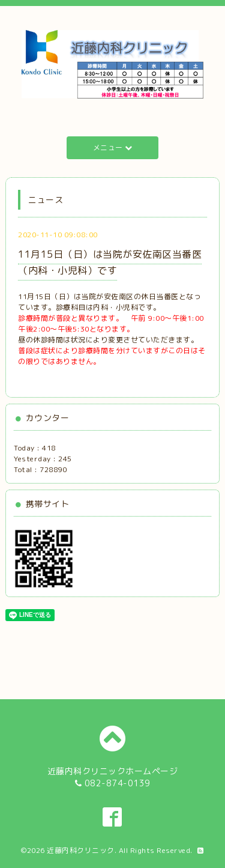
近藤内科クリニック (81, 850)
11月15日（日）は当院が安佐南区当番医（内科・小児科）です (110, 262)
